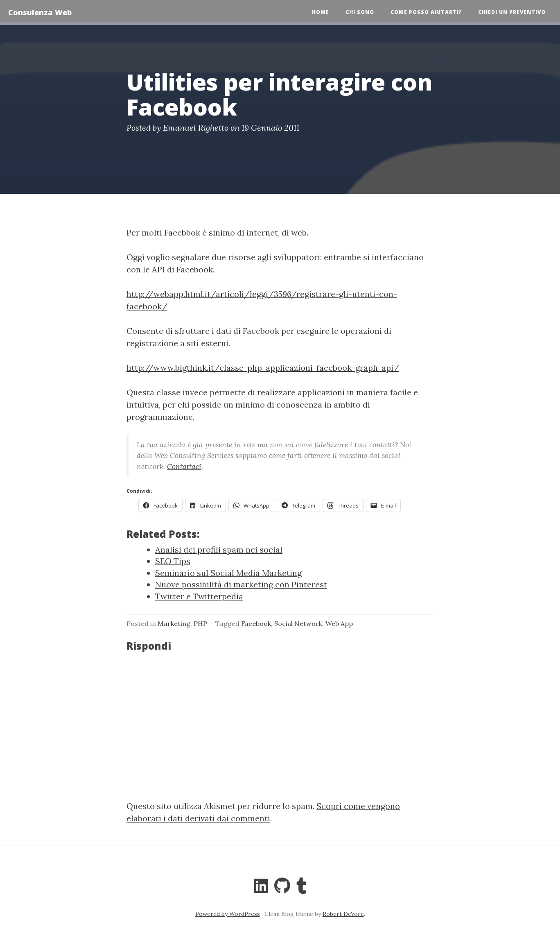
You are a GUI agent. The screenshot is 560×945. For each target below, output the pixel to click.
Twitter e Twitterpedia (199, 596)
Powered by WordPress (228, 914)
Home (321, 12)
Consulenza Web (40, 12)
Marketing (174, 623)
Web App (339, 623)
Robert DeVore (343, 914)
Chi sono (360, 12)
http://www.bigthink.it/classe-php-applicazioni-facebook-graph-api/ (263, 368)
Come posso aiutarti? (426, 12)
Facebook (256, 623)
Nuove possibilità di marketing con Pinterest (241, 584)
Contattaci (184, 466)
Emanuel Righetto (196, 128)
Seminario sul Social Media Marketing (228, 573)
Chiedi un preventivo (512, 12)
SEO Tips (173, 561)
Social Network (298, 623)
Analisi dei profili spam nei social (219, 550)
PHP (200, 623)
